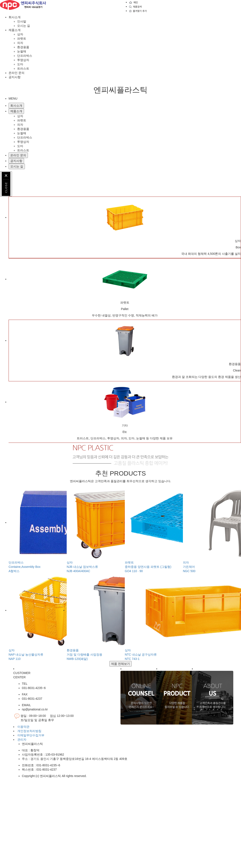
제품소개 (15, 30)
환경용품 (23, 47)
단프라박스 (25, 56)
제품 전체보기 (120, 664)
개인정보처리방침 (29, 731)
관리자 (22, 740)
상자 (20, 34)
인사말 (22, 21)
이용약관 (23, 727)
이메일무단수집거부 (31, 735)
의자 (20, 43)
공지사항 (15, 77)
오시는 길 (24, 26)
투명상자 (23, 60)
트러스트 (23, 69)
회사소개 (15, 17)
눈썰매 (22, 51)
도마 (20, 64)
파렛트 (22, 39)
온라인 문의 (17, 73)
